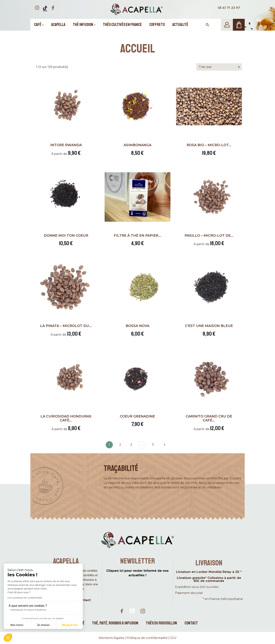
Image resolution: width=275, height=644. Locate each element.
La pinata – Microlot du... (66, 326)
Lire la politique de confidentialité (25, 598)
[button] (8, 638)
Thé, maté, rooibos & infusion (115, 623)
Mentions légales (111, 638)
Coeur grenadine (137, 416)
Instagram (143, 611)
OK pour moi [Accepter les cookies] (70, 625)
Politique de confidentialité (147, 638)
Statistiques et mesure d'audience (28, 610)
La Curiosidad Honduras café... (66, 418)
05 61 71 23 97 (229, 8)
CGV (173, 638)
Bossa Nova (137, 326)
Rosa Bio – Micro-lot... (209, 145)
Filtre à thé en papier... (137, 236)
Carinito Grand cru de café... (209, 418)
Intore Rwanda (66, 145)
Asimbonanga (137, 145)
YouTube (132, 611)
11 (153, 445)
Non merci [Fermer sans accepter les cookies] (17, 625)
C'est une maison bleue (209, 326)
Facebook (122, 611)
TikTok (153, 611)
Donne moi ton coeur (66, 236)
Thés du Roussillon (161, 623)
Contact (191, 623)
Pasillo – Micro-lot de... (209, 236)
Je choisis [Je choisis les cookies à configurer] (43, 625)
